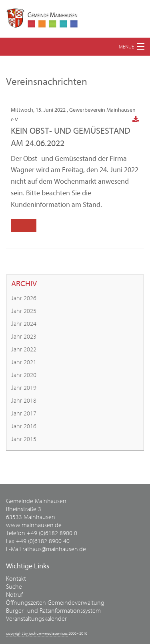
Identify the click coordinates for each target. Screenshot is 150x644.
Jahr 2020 (24, 375)
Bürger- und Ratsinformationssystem (53, 611)
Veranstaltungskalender (36, 619)
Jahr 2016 (24, 426)
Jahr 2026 (24, 298)
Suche (14, 587)
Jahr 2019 (24, 388)
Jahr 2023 (24, 337)
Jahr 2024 (24, 324)
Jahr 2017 (24, 413)
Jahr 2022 (24, 349)
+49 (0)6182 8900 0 (52, 533)
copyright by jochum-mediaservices (37, 633)
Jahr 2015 (24, 439)
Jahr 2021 (24, 362)
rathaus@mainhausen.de (54, 549)
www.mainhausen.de (34, 525)
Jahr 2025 (24, 311)
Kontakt (16, 579)
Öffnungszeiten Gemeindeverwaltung (55, 603)
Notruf (14, 595)
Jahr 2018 (24, 401)
